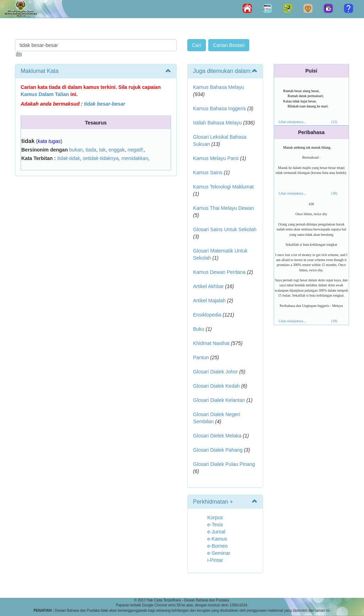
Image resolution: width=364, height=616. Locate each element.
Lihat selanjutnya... (292, 122)
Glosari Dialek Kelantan (219, 400)
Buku (199, 329)
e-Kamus (217, 539)
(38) (334, 193)
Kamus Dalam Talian (45, 94)
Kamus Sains (208, 172)
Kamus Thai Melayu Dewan (223, 208)
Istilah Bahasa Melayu (217, 123)
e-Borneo (218, 546)
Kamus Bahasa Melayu (219, 87)
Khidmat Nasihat (211, 343)
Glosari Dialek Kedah (216, 386)
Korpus (215, 517)
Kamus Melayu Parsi (216, 158)
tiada (91, 150)
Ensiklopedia (207, 315)
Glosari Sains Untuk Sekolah (225, 229)
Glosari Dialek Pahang (218, 450)
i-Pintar (215, 560)
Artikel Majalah (209, 301)
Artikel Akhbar (208, 286)
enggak (117, 150)
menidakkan (135, 158)
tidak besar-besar (105, 104)
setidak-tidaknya (100, 158)
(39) (334, 321)
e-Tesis (215, 525)
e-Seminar (219, 553)
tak (103, 150)
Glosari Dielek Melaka (217, 436)
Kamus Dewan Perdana (219, 272)
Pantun (201, 357)
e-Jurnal (216, 532)
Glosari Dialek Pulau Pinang (224, 464)
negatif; (136, 150)
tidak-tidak (69, 158)
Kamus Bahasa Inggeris (220, 108)
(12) (334, 122)
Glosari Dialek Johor (215, 372)
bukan (76, 150)
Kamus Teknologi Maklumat (223, 187)
